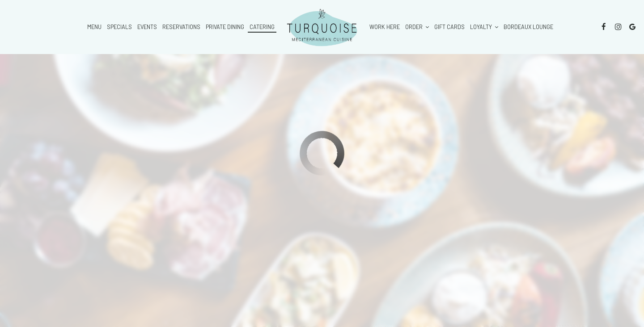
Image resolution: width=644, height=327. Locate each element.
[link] (322, 27)
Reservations (181, 27)
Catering (262, 27)
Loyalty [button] (484, 27)
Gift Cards (449, 27)
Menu (94, 27)
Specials (119, 27)
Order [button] (417, 27)
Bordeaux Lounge (528, 27)
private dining (225, 27)
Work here (385, 27)
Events (147, 27)
